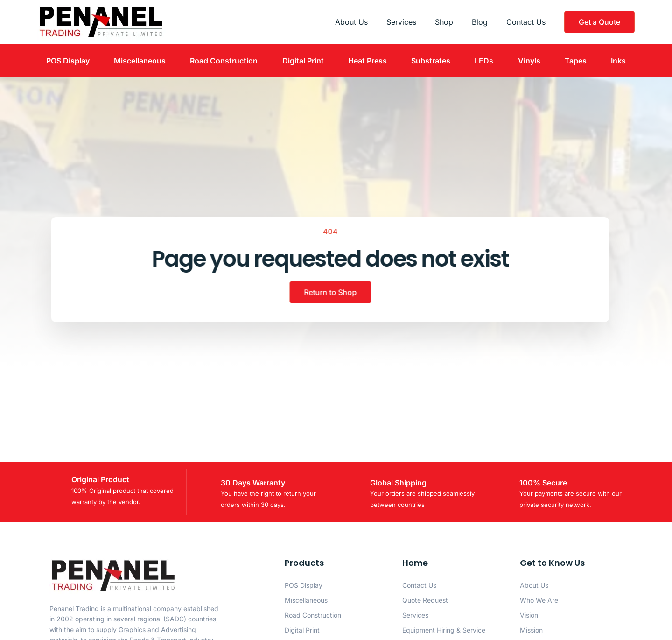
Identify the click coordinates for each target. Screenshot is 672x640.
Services (401, 22)
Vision (529, 615)
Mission (531, 630)
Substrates (431, 61)
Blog (480, 22)
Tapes (576, 61)
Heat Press (367, 61)
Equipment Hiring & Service (444, 630)
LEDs (484, 61)
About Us (351, 22)
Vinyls (529, 61)
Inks (618, 61)
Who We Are (539, 600)
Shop (444, 22)
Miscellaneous (140, 61)
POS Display (68, 61)
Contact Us (526, 22)
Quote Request (425, 600)
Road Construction (224, 61)
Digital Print (303, 61)
